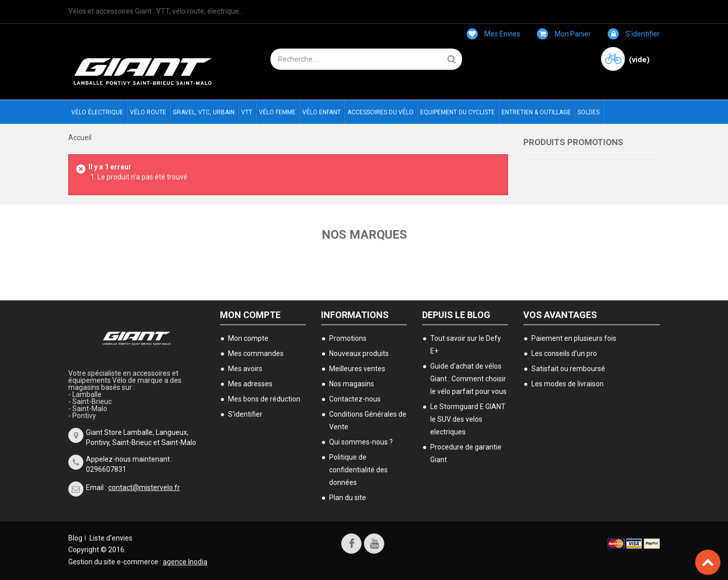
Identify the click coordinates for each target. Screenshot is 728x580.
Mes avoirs (245, 369)
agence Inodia (185, 562)
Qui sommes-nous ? (361, 442)
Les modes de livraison (567, 384)
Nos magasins (352, 384)
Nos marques (364, 235)
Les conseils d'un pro (564, 353)
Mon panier (564, 34)
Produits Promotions (573, 142)
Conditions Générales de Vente (368, 420)
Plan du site (348, 498)
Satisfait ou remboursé (568, 369)
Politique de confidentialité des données (358, 470)
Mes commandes (256, 353)
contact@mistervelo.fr (144, 487)
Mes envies (493, 34)
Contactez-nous (355, 399)
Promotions (348, 338)
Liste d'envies (111, 538)
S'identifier (634, 34)
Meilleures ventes (357, 369)
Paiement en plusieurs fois (574, 338)
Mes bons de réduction (264, 399)
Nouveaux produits (359, 353)
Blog (75, 538)
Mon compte (250, 315)
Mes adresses (250, 384)
